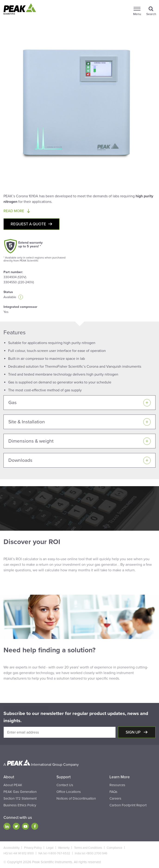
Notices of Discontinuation (76, 798)
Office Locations (69, 792)
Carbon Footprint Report (128, 805)
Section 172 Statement (20, 798)
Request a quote (28, 224)
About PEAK (13, 785)
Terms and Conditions (88, 848)
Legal (50, 848)
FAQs (113, 792)
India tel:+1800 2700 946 (91, 853)
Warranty (64, 848)
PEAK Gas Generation (20, 792)
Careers (115, 798)
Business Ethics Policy (20, 805)
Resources (117, 785)
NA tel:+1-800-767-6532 (54, 853)
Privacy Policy (33, 848)
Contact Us (65, 785)
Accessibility (11, 848)
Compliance (114, 848)
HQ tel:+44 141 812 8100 (19, 853)
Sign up (134, 732)
